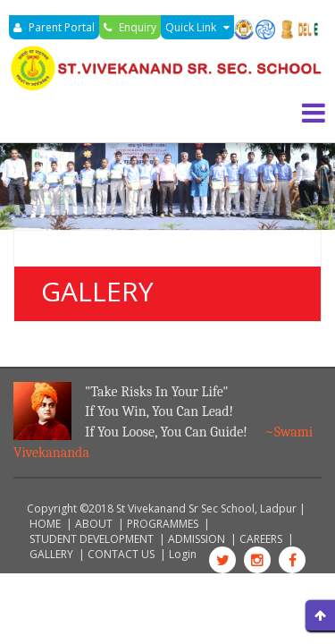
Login (183, 554)
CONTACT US (121, 554)
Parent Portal (54, 27)
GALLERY (51, 554)
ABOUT (94, 524)
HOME (45, 524)
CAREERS (261, 539)
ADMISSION (197, 539)
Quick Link (197, 27)
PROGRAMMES (163, 524)
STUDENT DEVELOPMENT (92, 539)
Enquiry (130, 27)
